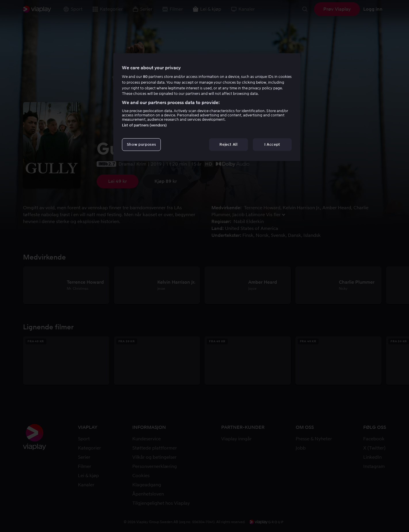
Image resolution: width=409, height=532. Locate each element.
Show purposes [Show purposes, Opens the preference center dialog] (141, 144)
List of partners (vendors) (144, 125)
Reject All (229, 144)
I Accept (272, 144)
